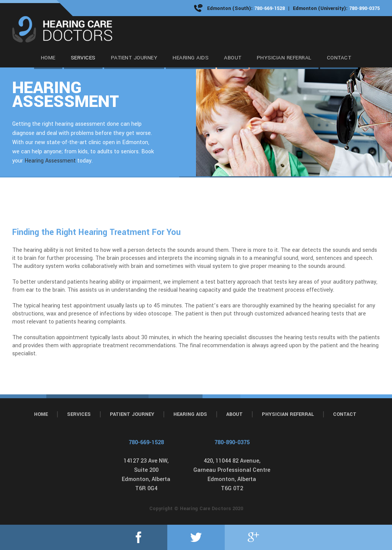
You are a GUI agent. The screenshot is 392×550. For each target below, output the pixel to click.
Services (79, 414)
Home (41, 414)
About (234, 414)
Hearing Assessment (50, 161)
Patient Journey (132, 414)
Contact (345, 414)
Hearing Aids (190, 414)
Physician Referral (288, 414)
